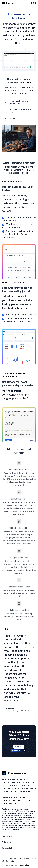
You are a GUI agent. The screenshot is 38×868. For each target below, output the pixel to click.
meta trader (25, 481)
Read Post (19, 747)
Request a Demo (19, 751)
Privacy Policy (23, 865)
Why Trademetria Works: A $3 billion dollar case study (17, 800)
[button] (35, 837)
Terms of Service (10, 865)
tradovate (12, 481)
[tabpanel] (19, 139)
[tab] (19, 102)
